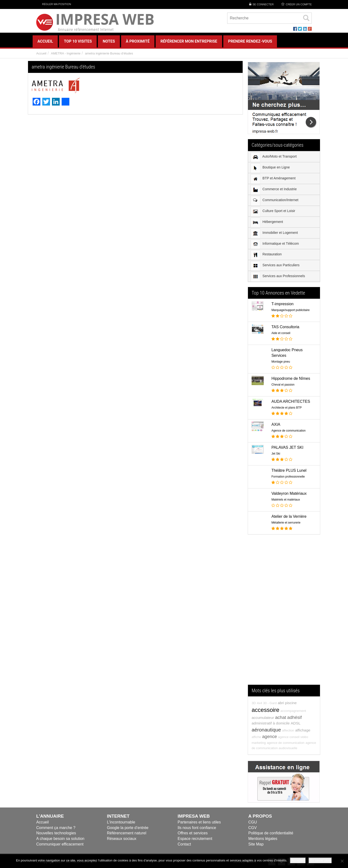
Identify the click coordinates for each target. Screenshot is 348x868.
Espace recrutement (195, 839)
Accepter (298, 860)
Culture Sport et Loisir (273, 212)
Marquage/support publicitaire (290, 310)
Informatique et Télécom (275, 244)
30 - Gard (270, 703)
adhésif (295, 717)
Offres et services (193, 833)
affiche (256, 737)
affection (288, 730)
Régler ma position (54, 4)
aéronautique (266, 730)
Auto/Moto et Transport (274, 157)
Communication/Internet (275, 201)
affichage (303, 730)
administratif (262, 723)
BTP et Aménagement (273, 179)
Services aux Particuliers (275, 266)
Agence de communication (288, 431)
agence (270, 736)
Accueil (41, 53)
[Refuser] (342, 861)
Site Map (256, 844)
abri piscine (287, 703)
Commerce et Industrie (274, 190)
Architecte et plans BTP (286, 408)
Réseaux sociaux (122, 839)
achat (281, 717)
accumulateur (263, 718)
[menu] (284, 217)
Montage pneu (281, 362)
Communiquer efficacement (60, 844)
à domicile (281, 723)
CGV (253, 828)
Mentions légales (263, 839)
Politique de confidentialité (271, 833)
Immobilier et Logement (274, 233)
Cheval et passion (283, 385)
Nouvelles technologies (56, 833)
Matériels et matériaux (286, 500)
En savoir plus (320, 860)
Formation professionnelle (288, 477)
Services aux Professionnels (278, 277)
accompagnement (293, 711)
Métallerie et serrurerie (286, 523)
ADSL (296, 723)
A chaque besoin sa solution (60, 839)
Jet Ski (276, 454)
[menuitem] (284, 157)
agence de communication (286, 743)
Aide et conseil (281, 333)
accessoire (265, 710)
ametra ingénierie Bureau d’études (109, 53)
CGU (253, 822)
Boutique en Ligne (270, 168)
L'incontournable (121, 822)
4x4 (260, 703)
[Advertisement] (284, 612)
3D (254, 703)
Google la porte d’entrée (128, 828)
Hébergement (267, 222)
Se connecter (263, 4)
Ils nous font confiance (197, 828)
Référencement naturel (127, 833)
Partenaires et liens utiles (199, 822)
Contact (184, 844)
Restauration (266, 255)
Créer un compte (299, 4)
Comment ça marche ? (56, 828)
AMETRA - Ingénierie (66, 53)
